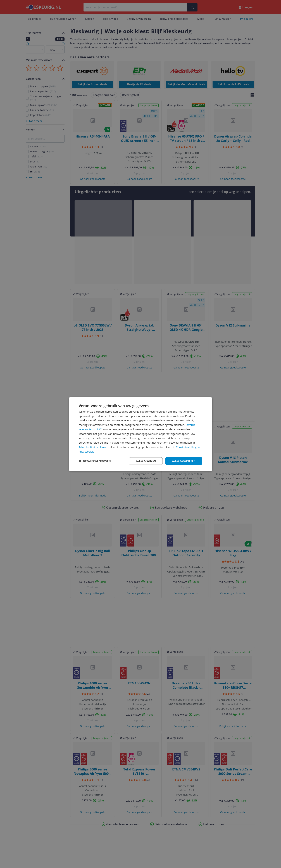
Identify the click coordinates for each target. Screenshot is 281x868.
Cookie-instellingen (188, 447)
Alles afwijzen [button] (144, 461)
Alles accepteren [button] (183, 461)
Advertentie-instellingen (94, 447)
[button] (95, 461)
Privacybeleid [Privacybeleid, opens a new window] (87, 451)
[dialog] (140, 434)
